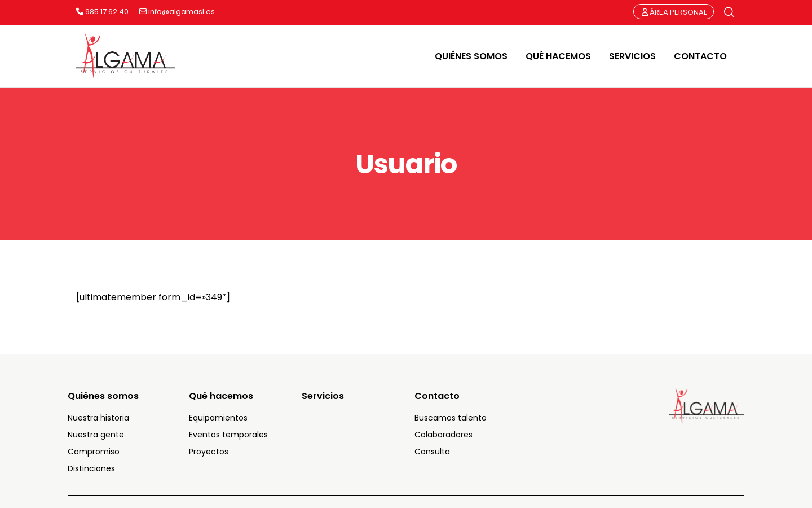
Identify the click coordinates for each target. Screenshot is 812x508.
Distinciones (91, 468)
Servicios (323, 396)
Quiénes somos (103, 396)
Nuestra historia (98, 418)
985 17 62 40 (102, 12)
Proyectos (209, 452)
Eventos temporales (228, 435)
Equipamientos (218, 418)
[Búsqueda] (729, 12)
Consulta (432, 452)
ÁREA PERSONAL (674, 12)
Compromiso (94, 452)
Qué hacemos (221, 396)
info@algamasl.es (177, 12)
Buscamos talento (451, 418)
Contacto (437, 396)
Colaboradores (443, 435)
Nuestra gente (96, 435)
